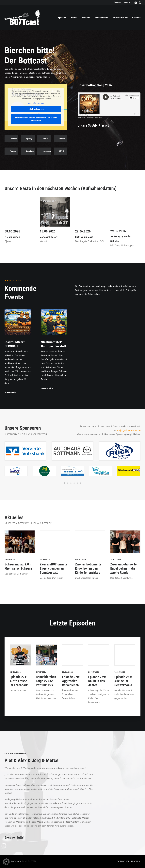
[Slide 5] (77, 483)
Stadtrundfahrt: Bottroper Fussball (54, 344)
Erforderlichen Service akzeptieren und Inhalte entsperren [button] (36, 119)
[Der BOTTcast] (22, 18)
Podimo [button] (62, 139)
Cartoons (136, 18)
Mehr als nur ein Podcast (94, 118)
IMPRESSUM (136, 861)
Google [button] (13, 151)
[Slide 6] (80, 483)
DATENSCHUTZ (123, 861)
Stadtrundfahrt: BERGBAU (15, 344)
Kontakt (127, 3)
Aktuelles (86, 18)
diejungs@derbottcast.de (129, 430)
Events (74, 18)
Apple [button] (45, 139)
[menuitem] (117, 3)
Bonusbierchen (102, 18)
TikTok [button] (62, 151)
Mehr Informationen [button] (36, 103)
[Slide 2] (68, 483)
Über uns (117, 3)
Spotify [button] (29, 139)
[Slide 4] (74, 483)
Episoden (62, 18)
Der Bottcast (81, 118)
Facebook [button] (30, 151)
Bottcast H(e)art (120, 18)
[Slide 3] (71, 483)
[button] (136, 3)
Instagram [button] (47, 151)
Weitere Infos (10, 392)
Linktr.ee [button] (13, 139)
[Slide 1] (65, 483)
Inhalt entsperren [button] (36, 109)
